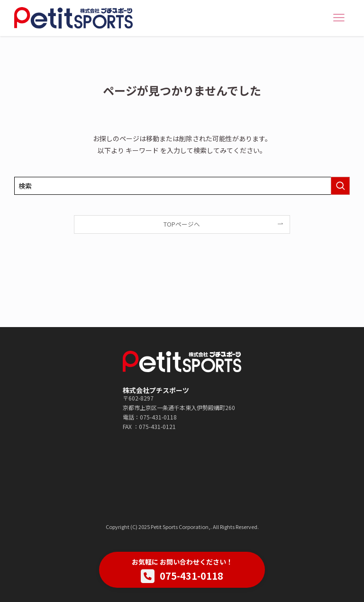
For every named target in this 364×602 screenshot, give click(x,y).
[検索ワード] (182, 186)
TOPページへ (182, 224)
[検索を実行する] (340, 186)
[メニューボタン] (339, 18)
